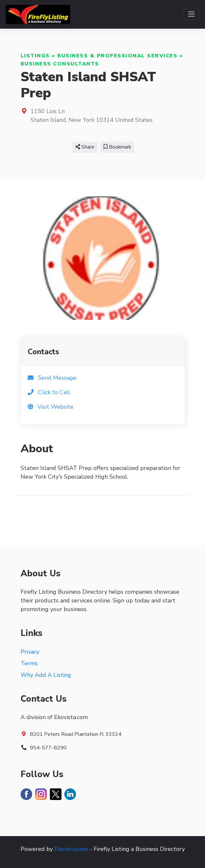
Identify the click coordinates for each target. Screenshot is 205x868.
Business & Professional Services (117, 56)
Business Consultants (60, 64)
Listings (35, 56)
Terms (29, 663)
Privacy (30, 652)
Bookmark (117, 147)
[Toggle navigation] (191, 14)
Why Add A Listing (46, 675)
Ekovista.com (71, 849)
